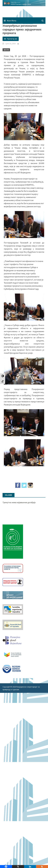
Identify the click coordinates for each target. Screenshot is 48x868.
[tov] (13, 609)
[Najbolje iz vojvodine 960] (13, 541)
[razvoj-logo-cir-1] (13, 654)
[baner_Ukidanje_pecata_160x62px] (13, 582)
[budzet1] (13, 595)
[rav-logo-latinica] (12, 668)
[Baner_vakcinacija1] (13, 568)
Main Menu (12, 21)
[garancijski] (13, 624)
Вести (6, 50)
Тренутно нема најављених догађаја (19, 502)
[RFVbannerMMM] (13, 639)
